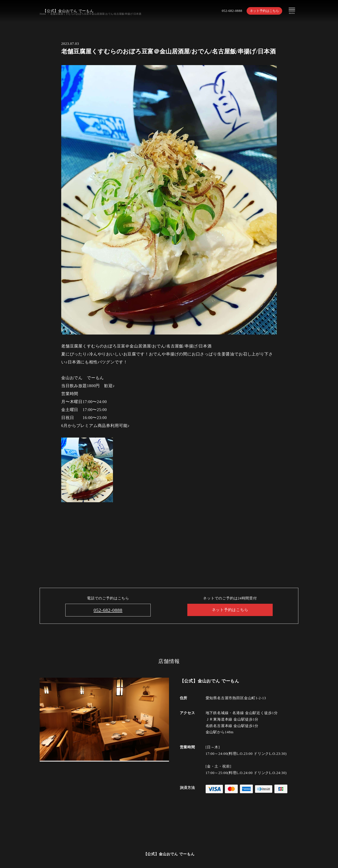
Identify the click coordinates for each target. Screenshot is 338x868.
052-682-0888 (227, 11)
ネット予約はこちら (262, 11)
